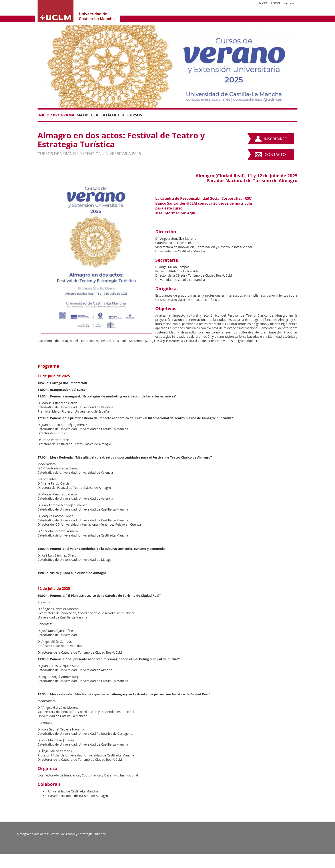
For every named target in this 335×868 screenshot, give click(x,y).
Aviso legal (126, 864)
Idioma (288, 3)
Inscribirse (275, 139)
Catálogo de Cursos (121, 115)
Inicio (263, 3)
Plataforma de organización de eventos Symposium (170, 864)
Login (276, 3)
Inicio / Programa (56, 115)
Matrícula (87, 115)
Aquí (191, 213)
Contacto (275, 154)
